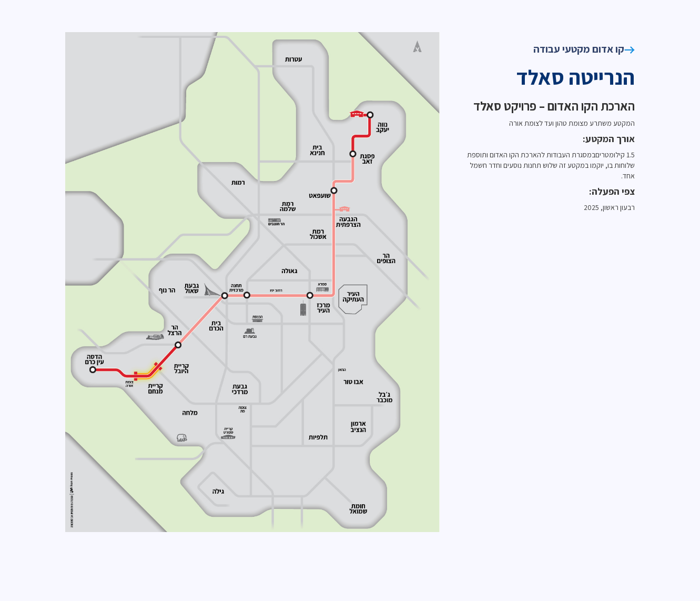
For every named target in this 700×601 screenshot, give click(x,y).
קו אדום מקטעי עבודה (584, 49)
